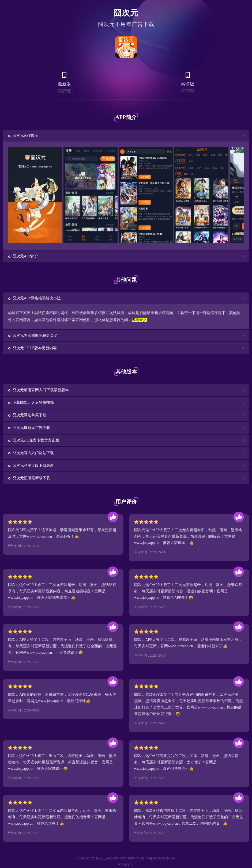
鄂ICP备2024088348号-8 (158, 858)
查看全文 (139, 320)
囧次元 (126, 13)
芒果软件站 (126, 865)
